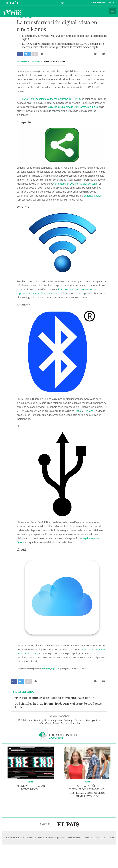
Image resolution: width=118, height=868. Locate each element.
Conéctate (96, 3)
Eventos (65, 723)
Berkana (89, 411)
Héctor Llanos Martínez (29, 61)
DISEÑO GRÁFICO (24, 18)
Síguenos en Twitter (62, 3)
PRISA (112, 838)
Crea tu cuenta (109, 3)
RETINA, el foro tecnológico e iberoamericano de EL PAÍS (49, 99)
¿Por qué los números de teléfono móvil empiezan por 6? (54, 698)
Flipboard (55, 669)
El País (12, 3)
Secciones (112, 11)
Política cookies (74, 838)
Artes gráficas (93, 720)
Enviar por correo (103, 54)
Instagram (46, 669)
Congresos (56, 720)
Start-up (68, 720)
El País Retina (25, 720)
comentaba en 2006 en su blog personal (75, 184)
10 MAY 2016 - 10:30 (54, 61)
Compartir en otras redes (35, 54)
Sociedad (76, 723)
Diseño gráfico (41, 720)
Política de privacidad (57, 838)
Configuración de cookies (92, 838)
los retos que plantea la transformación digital (73, 107)
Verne (12, 12)
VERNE (31, 782)
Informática (45, 723)
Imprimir (95, 54)
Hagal (78, 411)
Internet (79, 720)
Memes (88, 782)
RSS (106, 838)
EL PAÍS (68, 824)
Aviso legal (42, 838)
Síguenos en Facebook (57, 3)
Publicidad (32, 838)
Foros (56, 723)
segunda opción (93, 196)
